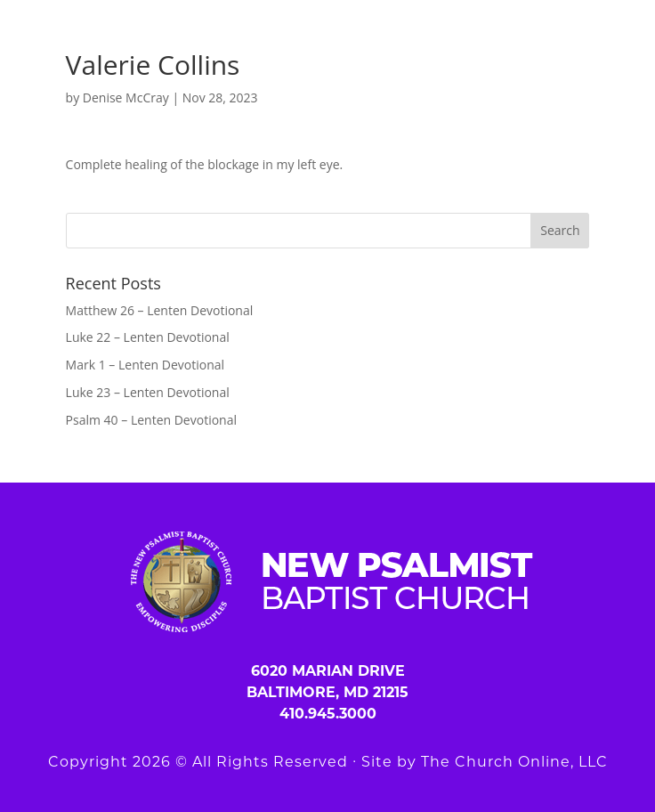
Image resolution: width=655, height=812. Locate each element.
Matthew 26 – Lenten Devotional (160, 310)
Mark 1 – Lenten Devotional (145, 365)
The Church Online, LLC (514, 762)
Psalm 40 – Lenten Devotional (151, 420)
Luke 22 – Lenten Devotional (148, 337)
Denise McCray (126, 97)
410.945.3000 (328, 714)
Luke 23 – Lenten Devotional (148, 392)
